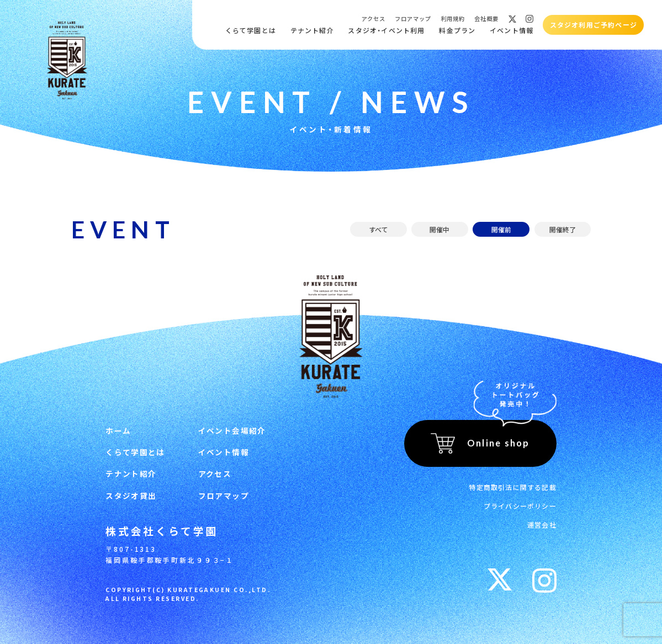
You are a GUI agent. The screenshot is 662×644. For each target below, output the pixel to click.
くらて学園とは (251, 30)
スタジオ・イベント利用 (386, 30)
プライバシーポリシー (520, 506)
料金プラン (457, 30)
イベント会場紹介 (232, 430)
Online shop (499, 443)
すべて (378, 229)
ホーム (118, 430)
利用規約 (453, 19)
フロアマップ (413, 19)
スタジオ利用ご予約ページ (594, 25)
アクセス (374, 19)
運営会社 (542, 525)
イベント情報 (512, 30)
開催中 (439, 229)
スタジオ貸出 (131, 496)
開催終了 (563, 229)
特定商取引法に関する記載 (512, 487)
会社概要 (486, 19)
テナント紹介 (312, 30)
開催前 (501, 229)
